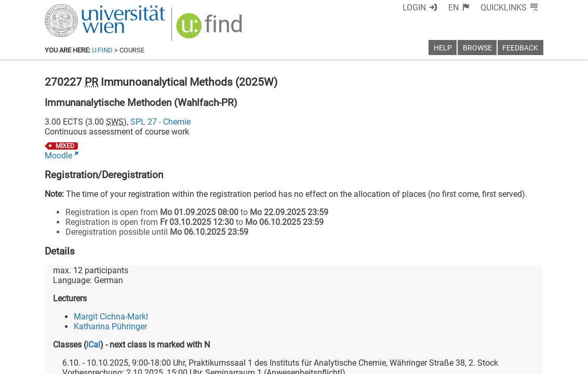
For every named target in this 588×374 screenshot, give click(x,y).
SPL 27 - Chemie (161, 122)
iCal (93, 345)
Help (443, 48)
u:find (102, 50)
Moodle (58, 156)
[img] (211, 29)
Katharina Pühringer (110, 326)
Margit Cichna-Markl (111, 317)
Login (414, 8)
